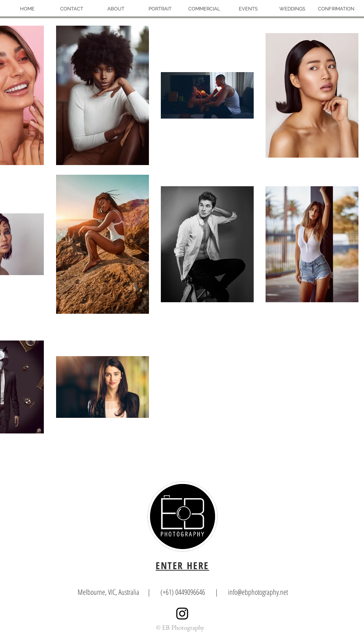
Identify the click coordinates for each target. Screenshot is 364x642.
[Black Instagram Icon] (182, 614)
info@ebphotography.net (258, 592)
